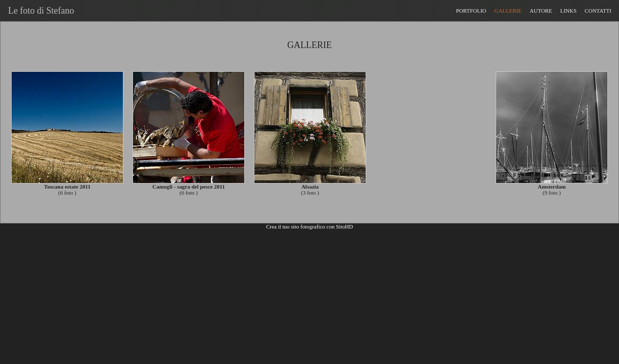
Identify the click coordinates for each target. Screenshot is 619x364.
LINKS (568, 11)
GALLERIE (508, 11)
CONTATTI (598, 11)
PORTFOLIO (471, 11)
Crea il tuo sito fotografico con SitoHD (309, 226)
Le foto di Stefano (39, 11)
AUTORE (541, 11)
